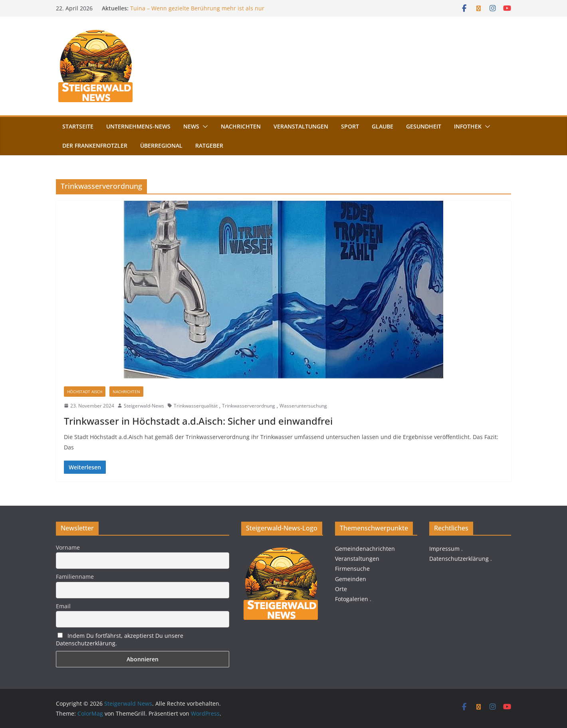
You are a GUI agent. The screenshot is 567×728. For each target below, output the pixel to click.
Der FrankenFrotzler (95, 145)
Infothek (468, 126)
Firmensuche (352, 569)
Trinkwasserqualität (196, 406)
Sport (350, 126)
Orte (341, 589)
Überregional (161, 145)
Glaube (383, 126)
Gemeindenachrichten (365, 549)
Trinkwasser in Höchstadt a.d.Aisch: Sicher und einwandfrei (198, 421)
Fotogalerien (352, 599)
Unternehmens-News (138, 126)
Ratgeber (209, 145)
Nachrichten (241, 126)
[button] (204, 127)
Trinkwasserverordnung (249, 406)
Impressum (444, 549)
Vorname (68, 547)
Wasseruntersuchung (303, 406)
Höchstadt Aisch (85, 392)
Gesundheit (424, 126)
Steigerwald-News (144, 406)
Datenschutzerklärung (459, 559)
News (191, 126)
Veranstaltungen (301, 126)
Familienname (75, 577)
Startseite (78, 126)
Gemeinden (351, 579)
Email (63, 606)
